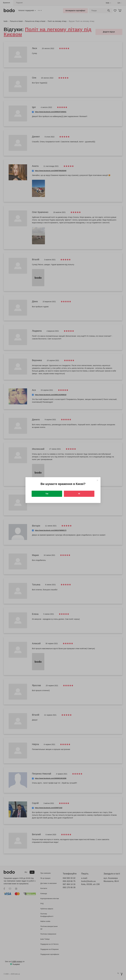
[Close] (97, 480)
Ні (79, 494)
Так (47, 494)
